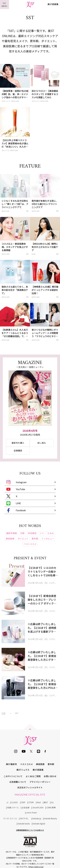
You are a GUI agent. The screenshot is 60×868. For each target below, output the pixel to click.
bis (52, 802)
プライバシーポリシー (40, 782)
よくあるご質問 (33, 776)
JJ (7, 802)
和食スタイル (13, 808)
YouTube (16, 489)
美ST (46, 802)
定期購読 (18, 451)
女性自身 (26, 808)
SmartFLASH (38, 808)
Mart (39, 802)
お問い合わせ (50, 776)
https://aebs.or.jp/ (36, 867)
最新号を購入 (18, 443)
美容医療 (40, 764)
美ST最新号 (11, 764)
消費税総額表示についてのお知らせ (30, 830)
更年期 (51, 764)
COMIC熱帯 (51, 808)
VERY (23, 802)
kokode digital (39, 824)
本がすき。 (25, 818)
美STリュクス (23, 770)
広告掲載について (18, 782)
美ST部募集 (53, 4)
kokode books (24, 824)
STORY (31, 802)
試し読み (42, 443)
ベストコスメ (26, 764)
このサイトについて (13, 776)
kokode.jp (37, 818)
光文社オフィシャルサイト (30, 787)
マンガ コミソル (10, 818)
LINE (14, 503)
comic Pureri (31, 813)
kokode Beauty (51, 818)
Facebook (16, 510)
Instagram (16, 482)
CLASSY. (15, 802)
